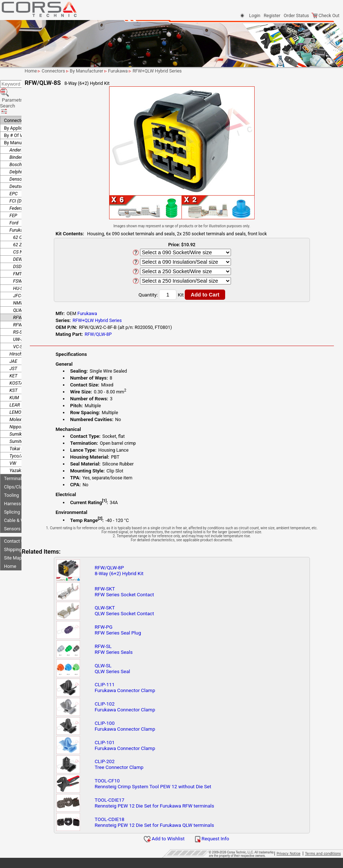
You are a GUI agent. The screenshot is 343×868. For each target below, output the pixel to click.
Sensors (12, 501)
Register (272, 15)
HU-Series (23, 260)
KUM (14, 370)
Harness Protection (23, 476)
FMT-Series (24, 246)
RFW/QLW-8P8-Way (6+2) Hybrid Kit (160, 574)
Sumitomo (20, 413)
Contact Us (15, 513)
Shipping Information (25, 521)
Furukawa (19, 202)
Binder (16, 129)
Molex (15, 391)
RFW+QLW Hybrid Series (37, 289)
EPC (13, 166)
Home (10, 538)
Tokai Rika (19, 421)
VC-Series (23, 319)
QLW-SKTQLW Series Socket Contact (165, 614)
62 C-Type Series (29, 209)
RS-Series (22, 304)
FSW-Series (24, 253)
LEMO (15, 384)
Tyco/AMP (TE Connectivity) (37, 428)
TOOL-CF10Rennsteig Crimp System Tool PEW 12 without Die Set (194, 788)
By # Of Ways (17, 107)
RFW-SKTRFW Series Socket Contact (165, 596)
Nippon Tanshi (23, 399)
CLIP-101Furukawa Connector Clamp (165, 749)
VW (13, 435)
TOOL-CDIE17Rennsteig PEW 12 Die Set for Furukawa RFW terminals (195, 807)
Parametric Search (26, 83)
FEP (13, 187)
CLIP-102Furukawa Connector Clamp (165, 711)
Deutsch (17, 158)
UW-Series (23, 311)
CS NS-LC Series (29, 224)
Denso (16, 151)
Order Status (296, 15)
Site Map (13, 530)
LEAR (15, 377)
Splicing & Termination (27, 484)
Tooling (11, 467)
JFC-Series (24, 268)
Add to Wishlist (190, 843)
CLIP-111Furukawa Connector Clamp (165, 691)
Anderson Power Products (35, 122)
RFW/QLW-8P (145, 334)
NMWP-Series (27, 275)
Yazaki (16, 442)
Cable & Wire (17, 492)
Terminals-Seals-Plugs (26, 450)
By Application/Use (23, 100)
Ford (14, 195)
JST (13, 340)
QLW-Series (24, 282)
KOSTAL (17, 355)
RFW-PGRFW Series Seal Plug (159, 634)
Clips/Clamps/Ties (23, 459)
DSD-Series (24, 238)
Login (255, 15)
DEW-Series (24, 231)
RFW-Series (24, 297)
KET (13, 348)
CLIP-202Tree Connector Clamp (160, 768)
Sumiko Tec (21, 406)
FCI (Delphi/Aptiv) (27, 173)
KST (13, 362)
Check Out (325, 15)
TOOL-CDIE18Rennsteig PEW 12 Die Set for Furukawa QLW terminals (195, 826)
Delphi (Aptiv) (23, 144)
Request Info (238, 843)
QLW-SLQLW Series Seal (153, 672)
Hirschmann (21, 326)
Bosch (16, 136)
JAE (13, 333)
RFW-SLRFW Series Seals (154, 653)
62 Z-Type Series (29, 217)
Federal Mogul (23, 180)
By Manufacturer (21, 115)
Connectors (16, 92)
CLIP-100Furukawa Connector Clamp (165, 730)
